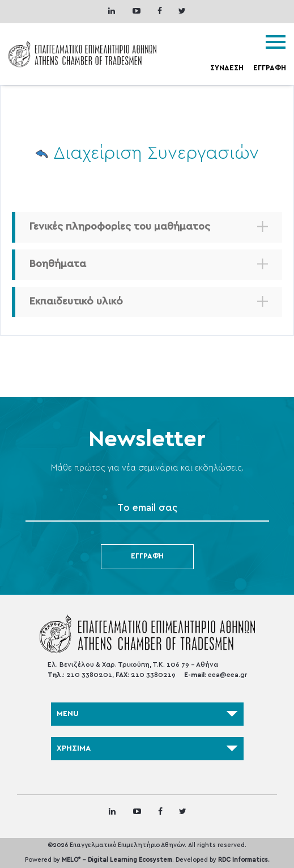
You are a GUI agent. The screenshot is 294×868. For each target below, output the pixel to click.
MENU (147, 714)
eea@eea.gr (227, 675)
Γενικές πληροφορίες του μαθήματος (120, 227)
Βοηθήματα (58, 264)
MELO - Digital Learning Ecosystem (117, 860)
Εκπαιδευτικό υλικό (76, 302)
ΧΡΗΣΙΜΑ (147, 748)
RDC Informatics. (244, 860)
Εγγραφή (147, 556)
